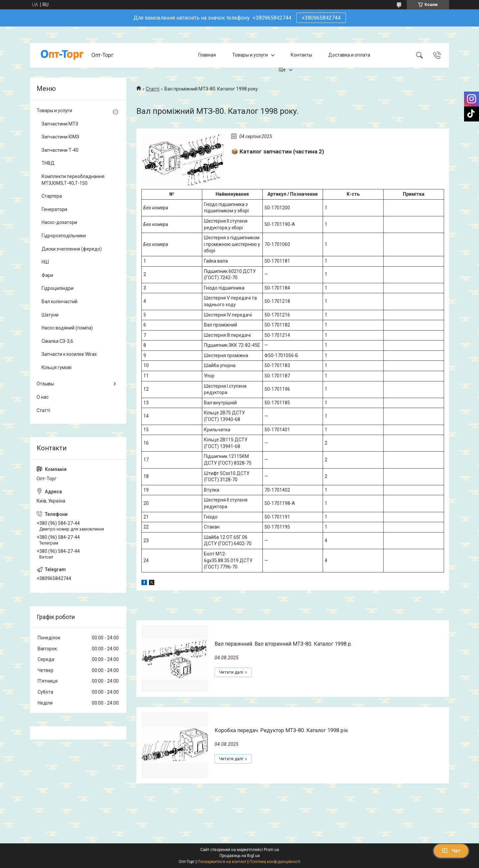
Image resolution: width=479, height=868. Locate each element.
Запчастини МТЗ (60, 124)
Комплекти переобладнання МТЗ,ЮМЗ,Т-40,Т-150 (73, 180)
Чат (451, 851)
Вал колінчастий (60, 302)
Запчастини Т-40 (60, 150)
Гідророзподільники (64, 236)
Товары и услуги (250, 55)
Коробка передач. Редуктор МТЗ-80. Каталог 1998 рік (281, 730)
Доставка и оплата (349, 55)
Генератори (54, 209)
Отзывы (45, 384)
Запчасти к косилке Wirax (69, 354)
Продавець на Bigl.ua (240, 856)
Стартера (52, 196)
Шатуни (50, 315)
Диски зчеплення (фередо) (72, 249)
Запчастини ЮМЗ (60, 137)
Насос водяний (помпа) (67, 328)
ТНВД (48, 163)
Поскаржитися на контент (222, 862)
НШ (45, 262)
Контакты (301, 55)
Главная (207, 55)
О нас (43, 397)
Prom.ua (271, 850)
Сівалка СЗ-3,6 (57, 341)
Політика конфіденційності (275, 862)
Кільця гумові (57, 367)
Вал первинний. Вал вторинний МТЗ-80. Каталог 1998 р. (283, 644)
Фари (47, 275)
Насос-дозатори (59, 222)
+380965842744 (321, 18)
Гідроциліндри (58, 288)
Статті (153, 89)
